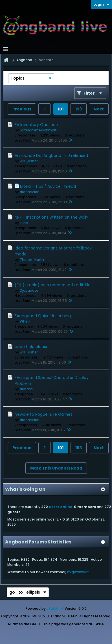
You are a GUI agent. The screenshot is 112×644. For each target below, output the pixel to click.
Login (101, 4)
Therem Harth (32, 260)
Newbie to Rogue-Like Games (44, 414)
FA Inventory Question (36, 125)
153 (79, 109)
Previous (22, 109)
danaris (26, 389)
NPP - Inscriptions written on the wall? (51, 217)
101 (61, 109)
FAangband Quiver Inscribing (43, 316)
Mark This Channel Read (56, 468)
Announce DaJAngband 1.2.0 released (51, 155)
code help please (32, 347)
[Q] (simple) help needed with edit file (53, 285)
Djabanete (29, 290)
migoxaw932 (78, 572)
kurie (24, 223)
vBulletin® (55, 608)
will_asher (29, 161)
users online (61, 507)
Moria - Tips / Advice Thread (48, 186)
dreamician (30, 192)
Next (99, 109)
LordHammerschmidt (38, 130)
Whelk (25, 321)
